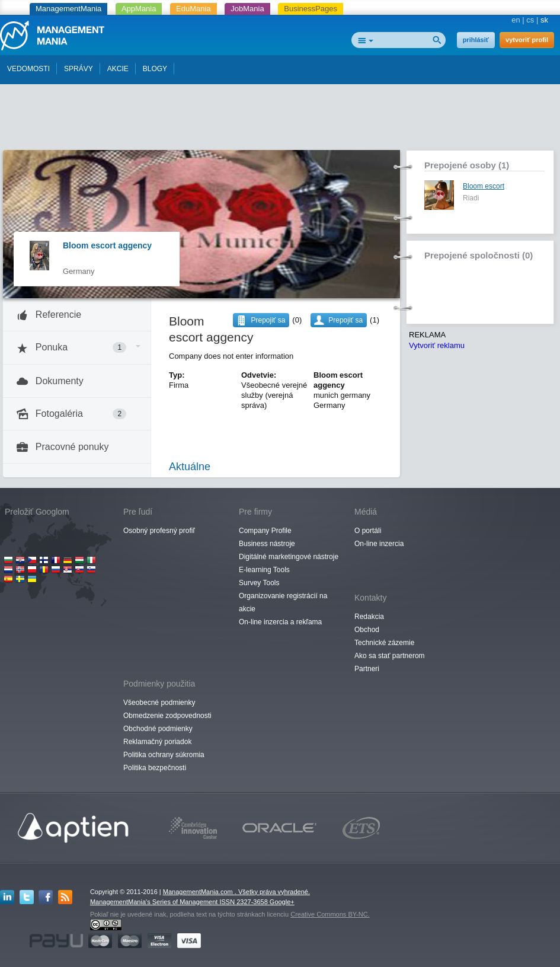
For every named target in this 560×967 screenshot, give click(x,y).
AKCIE (118, 69)
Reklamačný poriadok (157, 742)
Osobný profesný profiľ (159, 531)
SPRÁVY (79, 69)
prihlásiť (476, 40)
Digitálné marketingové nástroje (289, 557)
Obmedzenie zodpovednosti (167, 716)
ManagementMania (68, 9)
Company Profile (265, 531)
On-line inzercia (379, 544)
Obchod (367, 630)
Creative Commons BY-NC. (330, 914)
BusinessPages (311, 9)
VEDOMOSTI (28, 69)
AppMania (139, 9)
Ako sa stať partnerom (390, 656)
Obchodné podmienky (158, 729)
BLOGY (155, 69)
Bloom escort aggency (107, 245)
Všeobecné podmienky (159, 703)
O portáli (368, 531)
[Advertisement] (280, 120)
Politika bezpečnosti (155, 768)
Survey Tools (259, 583)
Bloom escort (484, 186)
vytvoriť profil (527, 40)
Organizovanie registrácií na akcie (283, 602)
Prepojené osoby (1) (467, 165)
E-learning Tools (264, 570)
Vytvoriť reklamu (437, 345)
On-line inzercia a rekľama (280, 622)
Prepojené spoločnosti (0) (479, 255)
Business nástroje (267, 544)
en (516, 20)
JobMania (247, 9)
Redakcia (369, 617)
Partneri (367, 669)
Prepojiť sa (345, 320)
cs (530, 20)
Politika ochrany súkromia (164, 755)
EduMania (193, 9)
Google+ (282, 902)
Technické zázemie (384, 643)
